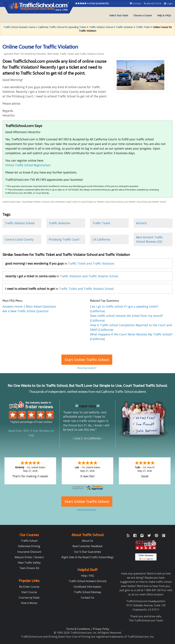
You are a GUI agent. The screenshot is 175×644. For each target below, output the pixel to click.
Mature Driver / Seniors (29, 557)
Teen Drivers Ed (29, 568)
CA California (101, 239)
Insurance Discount (29, 552)
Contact (136, 3)
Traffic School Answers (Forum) (87, 581)
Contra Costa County (19, 239)
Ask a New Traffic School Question (26, 311)
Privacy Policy (101, 629)
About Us (87, 541)
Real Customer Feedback (87, 546)
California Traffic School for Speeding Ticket (62, 27)
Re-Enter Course (29, 587)
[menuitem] (119, 15)
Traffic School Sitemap (87, 592)
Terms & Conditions (78, 629)
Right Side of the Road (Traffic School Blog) (87, 557)
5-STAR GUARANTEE (92, 3)
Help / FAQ (87, 576)
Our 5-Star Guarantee (87, 552)
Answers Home (13, 306)
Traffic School (29, 541)
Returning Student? (87, 368)
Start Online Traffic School (87, 360)
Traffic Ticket (143, 27)
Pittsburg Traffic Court (64, 239)
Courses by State (29, 598)
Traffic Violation (124, 27)
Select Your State (119, 15)
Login (168, 3)
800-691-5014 (153, 3)
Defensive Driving (29, 546)
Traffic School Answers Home (19, 27)
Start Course (29, 592)
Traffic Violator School (101, 27)
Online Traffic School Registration (28, 165)
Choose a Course (143, 15)
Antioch (141, 223)
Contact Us (87, 598)
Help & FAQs (164, 15)
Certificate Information (87, 587)
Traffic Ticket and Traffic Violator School (86, 289)
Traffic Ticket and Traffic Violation (91, 263)
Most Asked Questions (41, 306)
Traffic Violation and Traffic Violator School (89, 276)
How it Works (29, 603)
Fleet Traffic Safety (29, 563)
